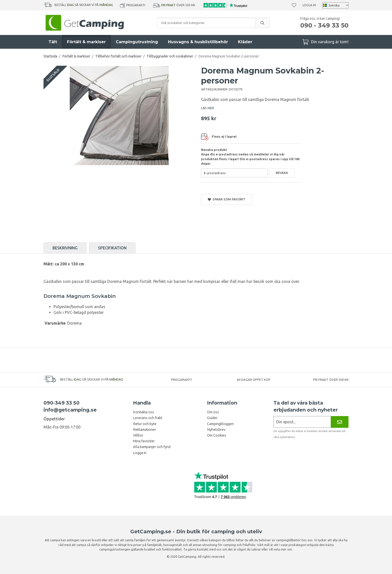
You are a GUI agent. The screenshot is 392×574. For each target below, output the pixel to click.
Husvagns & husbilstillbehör (198, 42)
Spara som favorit (226, 199)
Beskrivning (65, 248)
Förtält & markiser (86, 42)
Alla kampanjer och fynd (152, 447)
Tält (53, 42)
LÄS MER (207, 108)
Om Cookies (217, 435)
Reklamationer (144, 430)
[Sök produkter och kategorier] (206, 23)
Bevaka (282, 173)
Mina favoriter (144, 441)
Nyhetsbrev (216, 430)
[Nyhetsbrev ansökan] (302, 422)
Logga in (309, 5)
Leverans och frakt (148, 418)
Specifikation (112, 248)
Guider (212, 418)
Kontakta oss (143, 412)
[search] (262, 23)
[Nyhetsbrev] (340, 422)
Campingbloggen (220, 424)
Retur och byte (145, 424)
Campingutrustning (137, 42)
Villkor (138, 435)
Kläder (245, 42)
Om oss (213, 412)
